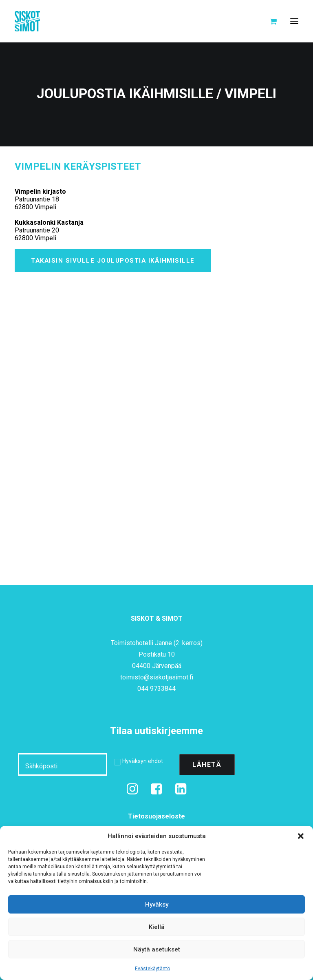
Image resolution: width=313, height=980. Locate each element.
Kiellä (157, 927)
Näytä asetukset (157, 949)
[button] (301, 836)
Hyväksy (157, 905)
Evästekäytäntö (152, 969)
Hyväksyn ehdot (143, 761)
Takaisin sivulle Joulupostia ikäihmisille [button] (113, 261)
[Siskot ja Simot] (27, 21)
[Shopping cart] (270, 21)
